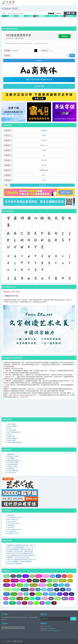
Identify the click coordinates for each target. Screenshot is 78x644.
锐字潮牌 (15, 581)
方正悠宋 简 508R (13, 533)
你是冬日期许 (11, 440)
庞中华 (65, 598)
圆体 (32, 598)
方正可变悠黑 (11, 430)
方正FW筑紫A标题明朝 (14, 442)
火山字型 (25, 590)
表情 (71, 594)
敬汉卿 (46, 576)
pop (19, 603)
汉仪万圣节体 (11, 472)
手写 (13, 576)
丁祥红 (58, 598)
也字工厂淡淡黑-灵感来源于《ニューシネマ (21, 547)
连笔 (42, 603)
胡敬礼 (12, 603)
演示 (61, 585)
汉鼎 (20, 594)
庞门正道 (34, 585)
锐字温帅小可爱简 (13, 456)
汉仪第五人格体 (12, 466)
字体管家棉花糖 (12, 464)
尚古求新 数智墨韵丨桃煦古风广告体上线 (20, 549)
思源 (38, 598)
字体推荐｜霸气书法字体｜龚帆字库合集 (20, 551)
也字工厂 (63, 581)
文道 (48, 603)
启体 (44, 590)
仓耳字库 (16, 590)
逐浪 (57, 590)
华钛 (55, 585)
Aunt (70, 581)
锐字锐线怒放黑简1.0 (14, 460)
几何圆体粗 (11, 515)
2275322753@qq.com (52, 630)
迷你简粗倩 (11, 468)
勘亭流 (39, 576)
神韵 (32, 590)
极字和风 (53, 594)
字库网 (14, 641)
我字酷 (50, 590)
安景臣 (7, 585)
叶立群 (20, 598)
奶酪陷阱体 (11, 454)
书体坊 (12, 598)
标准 (6, 598)
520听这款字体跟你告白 (15, 563)
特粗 (25, 603)
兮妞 (26, 594)
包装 (45, 594)
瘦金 (51, 598)
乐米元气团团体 (12, 426)
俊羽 (50, 585)
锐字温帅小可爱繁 (13, 462)
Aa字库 (44, 165)
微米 (26, 598)
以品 (38, 590)
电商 (70, 576)
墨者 (64, 576)
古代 (26, 585)
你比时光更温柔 (12, 438)
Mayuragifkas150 (13, 519)
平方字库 (42, 585)
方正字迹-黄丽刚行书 (14, 432)
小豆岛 (23, 581)
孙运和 (7, 581)
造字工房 (7, 590)
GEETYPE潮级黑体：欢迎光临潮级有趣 (19, 561)
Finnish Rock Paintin (14, 523)
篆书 (60, 594)
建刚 (58, 576)
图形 (32, 576)
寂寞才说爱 (11, 436)
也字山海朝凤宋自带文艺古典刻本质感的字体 (21, 555)
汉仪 (19, 576)
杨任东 (14, 594)
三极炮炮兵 (11, 525)
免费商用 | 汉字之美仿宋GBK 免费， (19, 557)
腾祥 (30, 603)
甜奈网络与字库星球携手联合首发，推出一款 (21, 545)
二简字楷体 (11, 458)
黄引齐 (43, 581)
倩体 (63, 590)
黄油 (53, 576)
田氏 (66, 594)
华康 (55, 581)
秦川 (50, 581)
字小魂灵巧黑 (11, 531)
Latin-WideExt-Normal (14, 529)
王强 (6, 603)
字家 (54, 603)
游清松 (39, 594)
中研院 (36, 581)
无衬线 (20, 585)
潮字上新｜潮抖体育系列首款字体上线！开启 (21, 559)
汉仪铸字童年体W (13, 470)
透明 (72, 55)
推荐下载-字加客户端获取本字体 (39, 80)
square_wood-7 (12, 521)
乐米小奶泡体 (11, 424)
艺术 (36, 603)
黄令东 (45, 598)
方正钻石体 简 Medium (15, 517)
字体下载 (19, 641)
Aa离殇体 (44, 130)
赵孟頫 (7, 576)
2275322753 (47, 626)
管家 (29, 581)
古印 (69, 590)
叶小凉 (26, 576)
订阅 (73, 619)
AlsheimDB (11, 527)
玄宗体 (9, 428)
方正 (67, 585)
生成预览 (39, 60)
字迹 (71, 598)
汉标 (32, 594)
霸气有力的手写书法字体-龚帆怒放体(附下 (20, 553)
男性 (13, 585)
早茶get (10, 434)
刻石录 (7, 594)
